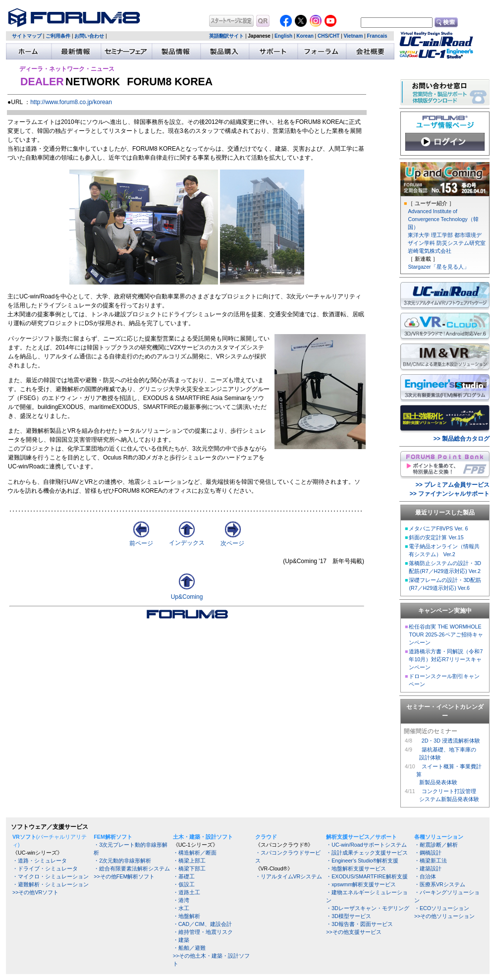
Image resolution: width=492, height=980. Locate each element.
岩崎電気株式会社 (430, 251)
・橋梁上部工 (189, 861)
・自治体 (425, 876)
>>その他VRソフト (35, 892)
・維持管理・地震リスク (203, 932)
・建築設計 (428, 868)
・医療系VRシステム (440, 884)
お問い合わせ (89, 36)
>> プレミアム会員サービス (453, 485)
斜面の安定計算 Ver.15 (436, 537)
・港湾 (181, 900)
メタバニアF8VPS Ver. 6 (438, 528)
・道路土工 (187, 892)
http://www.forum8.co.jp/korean (71, 102)
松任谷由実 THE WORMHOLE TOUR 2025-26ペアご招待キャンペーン (446, 634)
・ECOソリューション (442, 908)
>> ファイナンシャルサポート (450, 494)
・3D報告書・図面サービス (359, 924)
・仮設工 (184, 884)
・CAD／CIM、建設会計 (202, 924)
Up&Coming (187, 597)
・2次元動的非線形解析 (122, 861)
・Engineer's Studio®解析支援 (362, 861)
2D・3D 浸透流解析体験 (451, 741)
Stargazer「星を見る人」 (438, 267)
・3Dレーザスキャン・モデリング (368, 908)
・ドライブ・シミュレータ (45, 868)
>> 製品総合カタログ (462, 439)
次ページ (232, 540)
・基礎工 (184, 876)
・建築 (181, 940)
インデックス (187, 540)
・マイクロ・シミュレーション (51, 876)
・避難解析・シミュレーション (51, 884)
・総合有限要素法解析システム (132, 868)
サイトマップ (27, 36)
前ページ (141, 540)
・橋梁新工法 (431, 861)
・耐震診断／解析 (436, 845)
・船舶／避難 (189, 948)
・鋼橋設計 (428, 853)
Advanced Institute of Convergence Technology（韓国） (443, 219)
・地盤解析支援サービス (356, 868)
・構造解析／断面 (195, 853)
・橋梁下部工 (189, 868)
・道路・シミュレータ (40, 861)
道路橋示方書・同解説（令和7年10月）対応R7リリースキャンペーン (446, 659)
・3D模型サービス (349, 916)
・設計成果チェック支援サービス (367, 853)
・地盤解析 (187, 916)
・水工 (181, 908)
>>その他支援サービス (354, 932)
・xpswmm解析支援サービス (361, 884)
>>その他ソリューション (444, 916)
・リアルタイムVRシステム (289, 876)
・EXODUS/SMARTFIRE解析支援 (367, 876)
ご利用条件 (58, 36)
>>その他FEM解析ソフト (124, 876)
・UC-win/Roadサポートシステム (366, 845)
